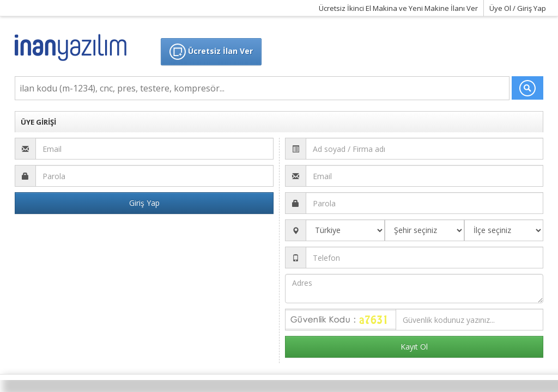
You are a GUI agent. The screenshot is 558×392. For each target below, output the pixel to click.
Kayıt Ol (414, 347)
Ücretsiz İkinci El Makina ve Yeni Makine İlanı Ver (398, 8)
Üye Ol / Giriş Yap (518, 8)
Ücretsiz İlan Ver (211, 52)
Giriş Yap (144, 203)
